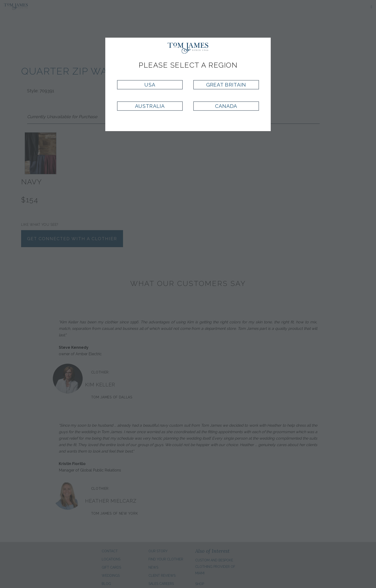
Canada (226, 106)
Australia (150, 106)
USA (150, 85)
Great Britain (226, 85)
